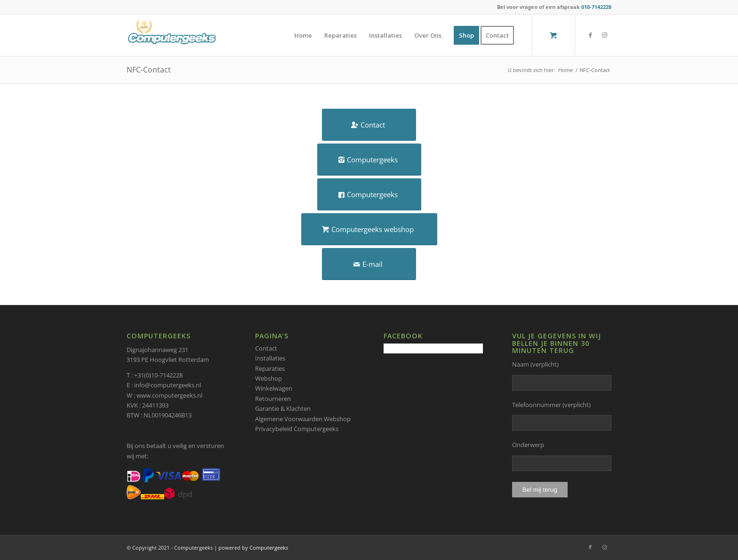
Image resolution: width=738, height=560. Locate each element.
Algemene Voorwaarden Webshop (303, 419)
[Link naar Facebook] (590, 35)
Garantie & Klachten (283, 408)
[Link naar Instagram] (604, 35)
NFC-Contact (149, 70)
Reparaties (270, 368)
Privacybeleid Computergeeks (297, 429)
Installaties (270, 358)
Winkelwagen (274, 388)
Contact (266, 348)
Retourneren (273, 399)
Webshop (269, 378)
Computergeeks (269, 548)
